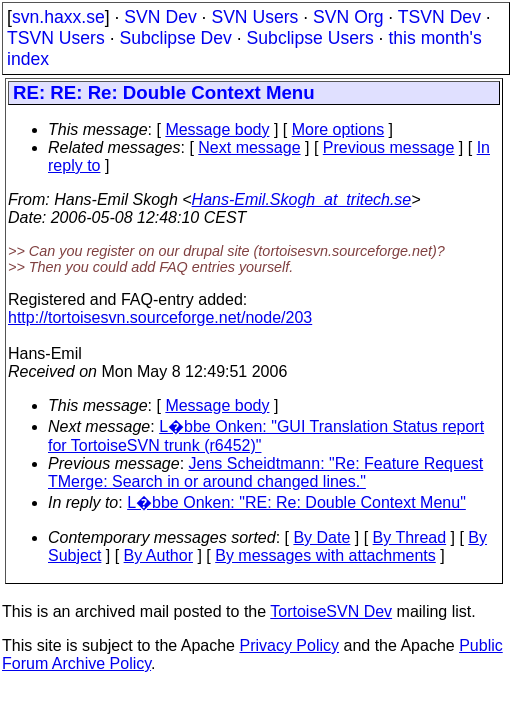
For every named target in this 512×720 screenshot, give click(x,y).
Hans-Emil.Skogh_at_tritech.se (302, 199)
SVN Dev (160, 17)
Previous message (389, 147)
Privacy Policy (289, 645)
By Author (158, 555)
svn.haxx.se (58, 17)
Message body (217, 129)
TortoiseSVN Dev (331, 611)
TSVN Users (56, 38)
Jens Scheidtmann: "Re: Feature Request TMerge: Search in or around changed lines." (265, 472)
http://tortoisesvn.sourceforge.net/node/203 (160, 317)
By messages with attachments (325, 555)
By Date (321, 537)
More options (338, 129)
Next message (249, 147)
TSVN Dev (439, 17)
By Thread (410, 537)
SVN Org (348, 17)
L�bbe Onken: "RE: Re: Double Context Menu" (296, 502)
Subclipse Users (310, 38)
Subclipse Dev (175, 38)
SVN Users (254, 17)
